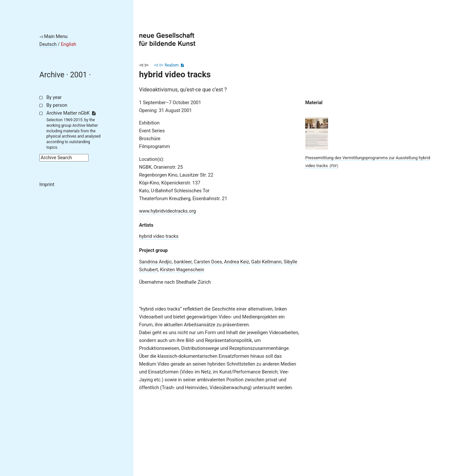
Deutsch (48, 44)
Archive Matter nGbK (71, 113)
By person (57, 105)
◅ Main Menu (53, 37)
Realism (172, 65)
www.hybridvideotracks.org (167, 211)
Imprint (47, 185)
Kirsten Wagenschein (182, 270)
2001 (79, 75)
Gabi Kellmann (266, 262)
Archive (52, 75)
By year (54, 97)
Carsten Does (208, 262)
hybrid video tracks (159, 236)
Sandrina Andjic (155, 262)
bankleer (183, 262)
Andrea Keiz (237, 262)
